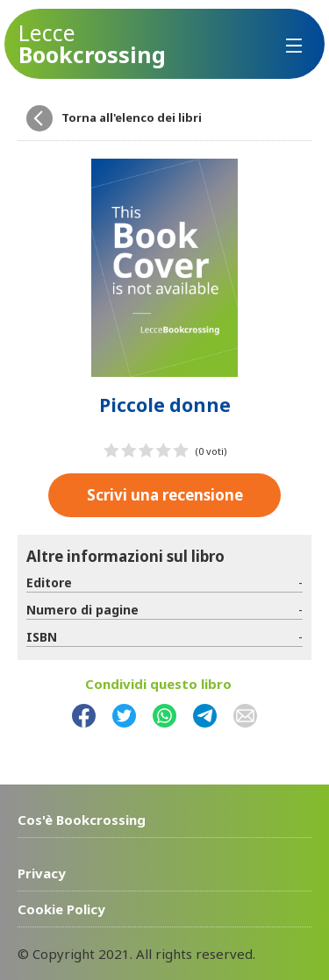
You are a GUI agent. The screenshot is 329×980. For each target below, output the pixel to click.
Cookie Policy (61, 909)
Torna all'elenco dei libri (132, 117)
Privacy (42, 873)
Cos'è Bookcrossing (82, 820)
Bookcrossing (92, 44)
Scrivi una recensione (165, 495)
